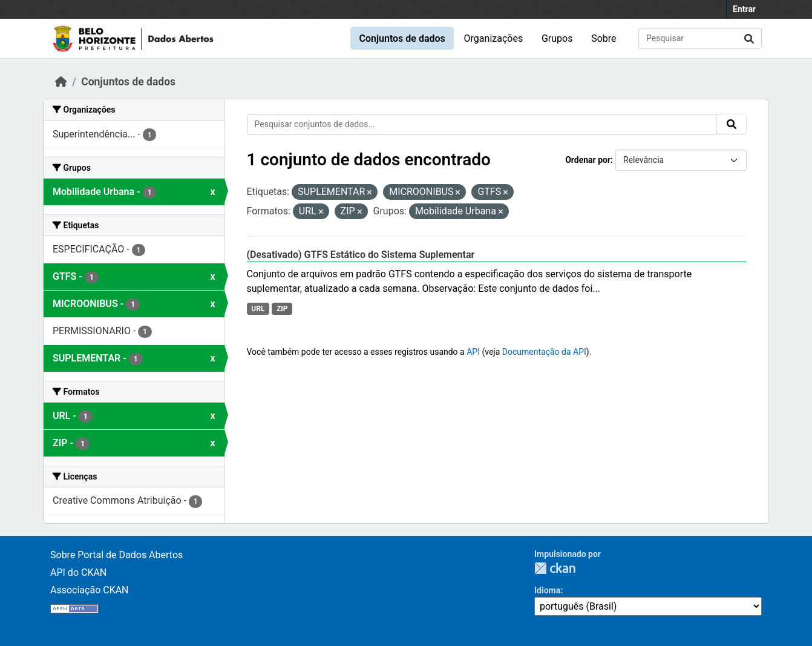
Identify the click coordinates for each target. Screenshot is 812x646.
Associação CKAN (90, 590)
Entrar (744, 9)
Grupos (557, 38)
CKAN (555, 568)
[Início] (61, 82)
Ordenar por (588, 160)
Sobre (604, 38)
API (473, 352)
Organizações (494, 38)
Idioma (547, 590)
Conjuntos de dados (402, 38)
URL (258, 309)
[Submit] (749, 38)
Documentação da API (544, 352)
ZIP (282, 309)
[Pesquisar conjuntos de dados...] (700, 38)
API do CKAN (78, 572)
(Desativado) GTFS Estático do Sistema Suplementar (361, 255)
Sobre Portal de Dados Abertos (116, 555)
